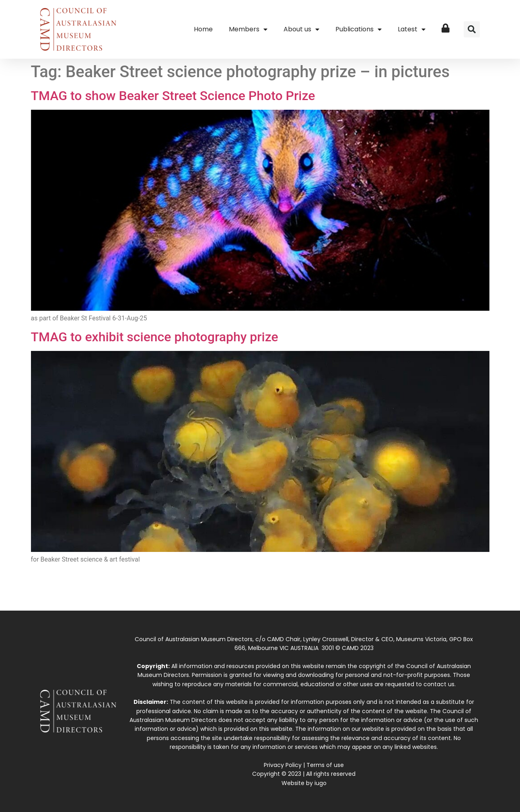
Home (203, 29)
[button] (472, 29)
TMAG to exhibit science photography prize (155, 337)
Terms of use (325, 765)
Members (248, 29)
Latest (412, 29)
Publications (359, 29)
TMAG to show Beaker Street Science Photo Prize (173, 96)
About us (301, 29)
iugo (321, 783)
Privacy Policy (283, 765)
